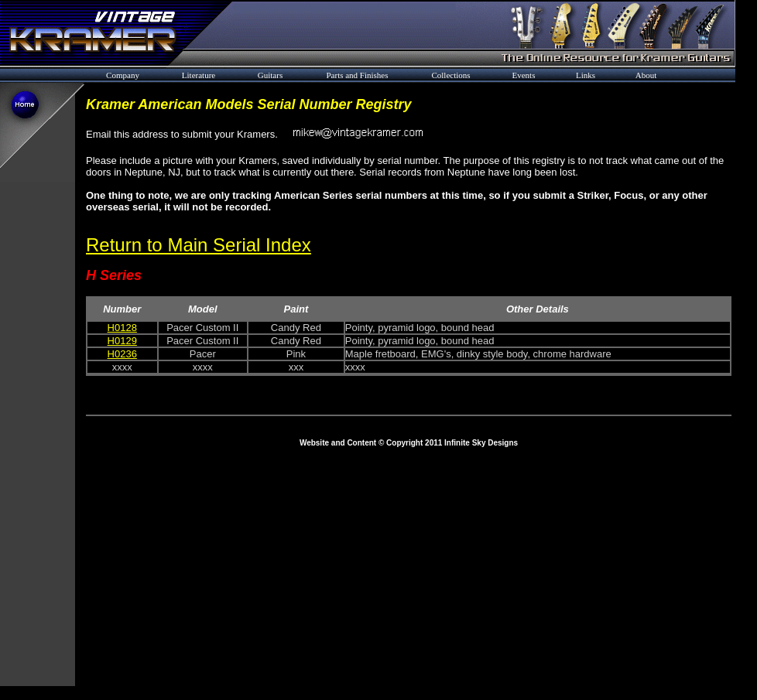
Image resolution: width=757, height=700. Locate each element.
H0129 (122, 341)
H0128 (122, 328)
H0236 (122, 354)
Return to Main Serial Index (199, 245)
